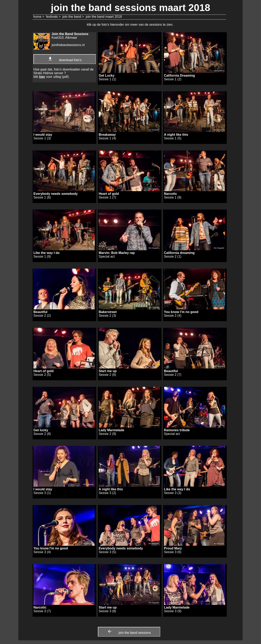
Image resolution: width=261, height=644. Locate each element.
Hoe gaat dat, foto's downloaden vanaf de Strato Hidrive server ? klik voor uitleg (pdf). (64, 73)
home (37, 17)
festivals (52, 17)
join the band (72, 17)
